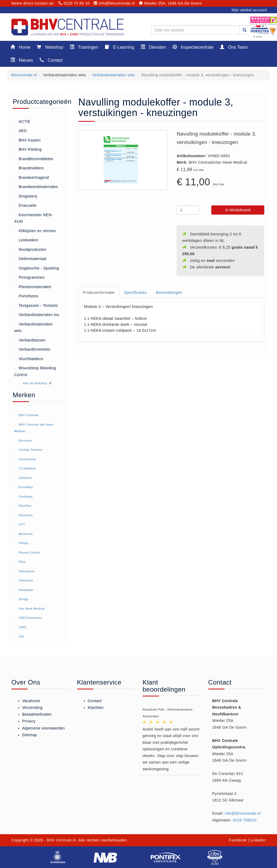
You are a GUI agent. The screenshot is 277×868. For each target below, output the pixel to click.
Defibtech (26, 478)
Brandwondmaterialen (36, 186)
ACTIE (22, 121)
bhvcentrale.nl (24, 75)
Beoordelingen (169, 292)
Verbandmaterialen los (37, 314)
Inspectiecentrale (193, 47)
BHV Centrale (29, 415)
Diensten (153, 47)
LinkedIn (258, 840)
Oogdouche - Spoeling (37, 268)
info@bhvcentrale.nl (114, 3)
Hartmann (26, 515)
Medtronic (26, 534)
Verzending (32, 708)
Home (20, 47)
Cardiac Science (31, 450)
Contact (51, 60)
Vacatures (31, 701)
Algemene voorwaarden (44, 728)
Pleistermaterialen (33, 287)
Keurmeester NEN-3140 (33, 218)
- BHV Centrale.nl (60, 840)
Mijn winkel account (249, 10)
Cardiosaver (27, 459)
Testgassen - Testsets (36, 305)
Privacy (29, 721)
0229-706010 (245, 820)
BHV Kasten (27, 140)
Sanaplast (26, 590)
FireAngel (26, 497)
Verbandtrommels (32, 349)
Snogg (23, 599)
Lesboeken (26, 240)
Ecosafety (26, 487)
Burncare (25, 440)
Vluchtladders (29, 359)
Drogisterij (26, 196)
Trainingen (84, 47)
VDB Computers (30, 618)
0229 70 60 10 (74, 3)
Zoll (21, 636)
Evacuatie (25, 205)
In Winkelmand (238, 210)
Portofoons (26, 296)
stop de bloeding (35, 383)
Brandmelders (29, 168)
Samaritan (26, 580)
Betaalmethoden (37, 714)
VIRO (23, 627)
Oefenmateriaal (30, 258)
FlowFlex (25, 506)
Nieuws (22, 60)
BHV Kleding (28, 149)
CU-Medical (27, 468)
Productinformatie (99, 292)
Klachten (96, 708)
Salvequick (27, 571)
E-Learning (119, 47)
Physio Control (29, 553)
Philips (24, 543)
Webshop (50, 47)
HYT (22, 524)
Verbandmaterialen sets (114, 75)
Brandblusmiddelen (34, 159)
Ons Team (234, 47)
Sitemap (30, 735)
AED (20, 130)
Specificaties (135, 292)
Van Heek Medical (32, 609)
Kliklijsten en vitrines (35, 231)
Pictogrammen (29, 277)
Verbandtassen (30, 340)
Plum (22, 562)
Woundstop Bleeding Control (35, 371)
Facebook (238, 840)
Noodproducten (30, 249)
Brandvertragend (32, 177)
